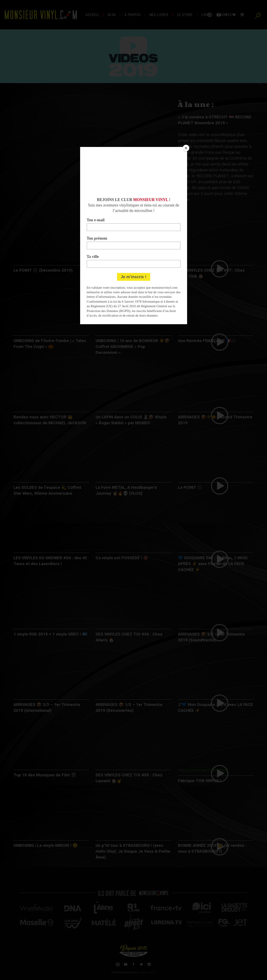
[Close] (186, 148)
